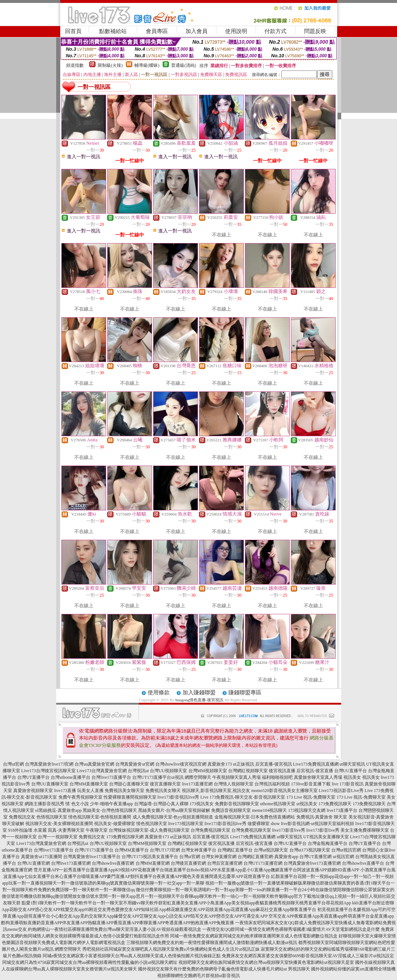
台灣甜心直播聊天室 (129, 784)
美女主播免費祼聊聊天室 (365, 830)
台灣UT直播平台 (33, 777)
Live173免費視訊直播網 (316, 764)
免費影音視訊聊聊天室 (237, 804)
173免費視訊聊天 (335, 804)
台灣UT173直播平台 (152, 777)
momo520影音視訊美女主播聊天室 (284, 791)
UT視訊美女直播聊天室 (326, 837)
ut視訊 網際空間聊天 (191, 777)
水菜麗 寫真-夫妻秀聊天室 (59, 830)
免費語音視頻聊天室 (231, 810)
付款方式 (275, 31)
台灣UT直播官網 (315, 857)
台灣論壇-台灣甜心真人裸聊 (161, 804)
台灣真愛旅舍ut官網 (135, 764)
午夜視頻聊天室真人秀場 (237, 777)
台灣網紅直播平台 (235, 850)
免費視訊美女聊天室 (124, 791)
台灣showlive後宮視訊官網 (181, 764)
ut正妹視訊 (243, 764)
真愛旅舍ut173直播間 (41, 857)
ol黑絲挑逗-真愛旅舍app (59, 810)
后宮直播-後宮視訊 (274, 764)
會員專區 (157, 31)
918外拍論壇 (20, 830)
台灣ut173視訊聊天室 (310, 850)
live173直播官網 (197, 784)
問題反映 (315, 31)
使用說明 (236, 31)
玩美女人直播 (90, 791)
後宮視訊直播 (282, 771)
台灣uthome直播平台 (71, 777)
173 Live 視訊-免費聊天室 (311, 797)
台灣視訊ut (138, 771)
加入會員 (196, 31)
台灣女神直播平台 (199, 850)
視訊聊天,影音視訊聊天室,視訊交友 (216, 791)
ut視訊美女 (307, 804)
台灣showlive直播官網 (113, 863)
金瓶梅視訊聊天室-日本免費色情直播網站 (255, 817)
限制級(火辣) (110, 65)
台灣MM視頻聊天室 (208, 771)
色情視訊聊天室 (52, 817)
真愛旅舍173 (220, 764)
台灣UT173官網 (165, 850)
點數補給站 (113, 31)
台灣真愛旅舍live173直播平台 (92, 857)
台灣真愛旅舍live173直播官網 (312, 863)
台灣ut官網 (13, 764)
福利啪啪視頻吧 (277, 777)
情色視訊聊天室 (152, 824)
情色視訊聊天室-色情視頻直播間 (100, 817)
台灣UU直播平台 (351, 771)
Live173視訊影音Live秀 (341, 791)
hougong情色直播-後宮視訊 (199, 700)
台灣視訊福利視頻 (272, 784)
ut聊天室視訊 (352, 764)
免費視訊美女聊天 (163, 791)
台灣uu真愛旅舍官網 (94, 764)
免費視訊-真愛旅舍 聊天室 (322, 817)
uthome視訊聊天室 (278, 804)
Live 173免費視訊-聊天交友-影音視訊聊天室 (243, 797)
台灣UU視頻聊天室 (168, 771)
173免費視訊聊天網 (125, 837)
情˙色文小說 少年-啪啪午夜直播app (99, 804)
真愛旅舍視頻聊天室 (33, 791)
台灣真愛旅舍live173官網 (49, 764)
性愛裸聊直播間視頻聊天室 (130, 797)
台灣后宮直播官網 (225, 863)
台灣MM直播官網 (153, 863)
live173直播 (65, 791)
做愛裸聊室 (259, 824)
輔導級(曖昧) (147, 65)
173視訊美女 (202, 804)
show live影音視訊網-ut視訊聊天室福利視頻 (313, 824)
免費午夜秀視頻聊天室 (80, 797)
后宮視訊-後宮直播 (315, 771)
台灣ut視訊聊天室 (271, 850)
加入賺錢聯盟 (199, 692)
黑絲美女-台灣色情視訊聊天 (110, 810)
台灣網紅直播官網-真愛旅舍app (268, 857)
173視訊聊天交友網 (307, 810)
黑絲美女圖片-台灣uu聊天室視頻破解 (174, 810)
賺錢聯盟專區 (245, 692)
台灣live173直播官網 (71, 863)
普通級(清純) (184, 65)
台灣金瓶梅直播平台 (328, 843)
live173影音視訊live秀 (178, 797)
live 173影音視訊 (348, 784)
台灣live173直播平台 (111, 777)
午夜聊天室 (97, 830)
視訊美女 (352, 777)
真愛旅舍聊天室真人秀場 (318, 777)
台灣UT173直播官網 (263, 863)
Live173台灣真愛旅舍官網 (102, 771)
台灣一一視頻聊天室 (58, 837)
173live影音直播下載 (311, 784)
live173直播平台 (342, 810)
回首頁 (73, 31)
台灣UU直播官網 (34, 863)
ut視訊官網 (343, 857)
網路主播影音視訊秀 (44, 804)
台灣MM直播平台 (132, 850)
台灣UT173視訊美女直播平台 (150, 857)
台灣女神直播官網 (219, 857)
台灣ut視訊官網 (346, 850)
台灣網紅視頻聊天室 (248, 771)
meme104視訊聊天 (269, 810)
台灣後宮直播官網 (188, 863)
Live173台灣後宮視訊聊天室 (48, 771)
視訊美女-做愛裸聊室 (115, 824)
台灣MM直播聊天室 (89, 784)
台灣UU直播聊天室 (50, 784)
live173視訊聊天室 (186, 824)
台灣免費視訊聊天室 (210, 830)
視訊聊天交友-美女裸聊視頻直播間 (59, 824)
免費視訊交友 (22, 817)
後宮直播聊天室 (165, 784)
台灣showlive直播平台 (363, 863)
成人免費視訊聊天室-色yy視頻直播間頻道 (173, 817)
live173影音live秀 (289, 830)
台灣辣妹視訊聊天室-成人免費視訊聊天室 (149, 830)
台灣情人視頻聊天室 (234, 784)
